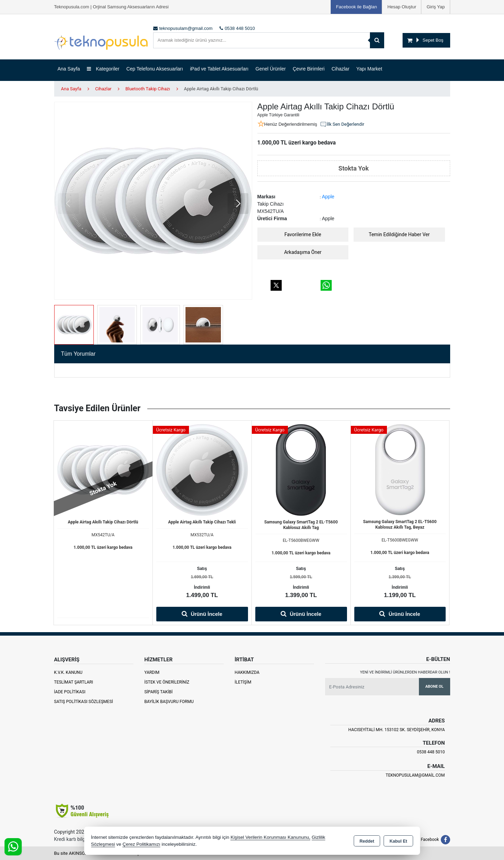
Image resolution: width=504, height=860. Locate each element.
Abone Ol (434, 687)
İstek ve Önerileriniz (167, 682)
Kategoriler (103, 69)
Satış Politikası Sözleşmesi (84, 702)
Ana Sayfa (69, 69)
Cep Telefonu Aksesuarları (155, 69)
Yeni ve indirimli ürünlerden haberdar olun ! (405, 672)
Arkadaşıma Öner (303, 252)
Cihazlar (340, 69)
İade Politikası (70, 692)
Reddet (367, 841)
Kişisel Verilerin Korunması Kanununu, (271, 837)
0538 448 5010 (431, 752)
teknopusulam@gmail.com (415, 775)
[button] (238, 204)
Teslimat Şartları (74, 682)
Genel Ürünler (271, 69)
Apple (328, 197)
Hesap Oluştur (402, 7)
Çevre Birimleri (309, 69)
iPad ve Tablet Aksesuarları (219, 69)
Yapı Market (369, 69)
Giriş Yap (436, 7)
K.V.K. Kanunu (68, 672)
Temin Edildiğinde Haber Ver (399, 234)
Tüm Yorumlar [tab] (79, 354)
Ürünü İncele (202, 614)
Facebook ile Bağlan (356, 7)
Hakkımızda (247, 672)
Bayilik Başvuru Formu (169, 702)
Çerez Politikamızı (142, 844)
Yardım (152, 672)
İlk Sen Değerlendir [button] (342, 124)
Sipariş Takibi (158, 692)
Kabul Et (398, 841)
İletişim (243, 682)
